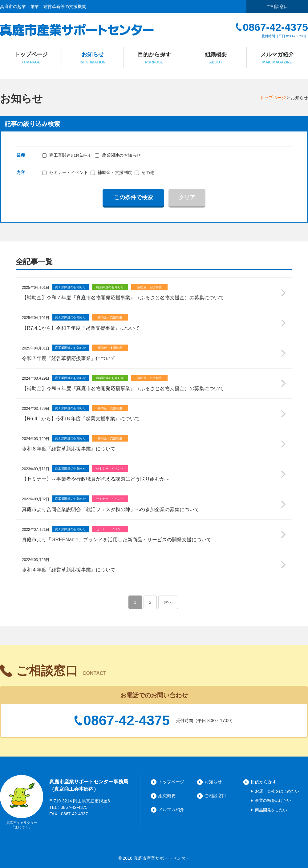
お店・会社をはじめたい (277, 791)
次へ (168, 602)
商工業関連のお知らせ (67, 155)
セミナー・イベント (65, 172)
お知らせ (213, 782)
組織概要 (167, 796)
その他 (145, 172)
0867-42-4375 (127, 721)
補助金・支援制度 (111, 172)
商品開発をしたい (271, 810)
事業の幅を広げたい (273, 800)
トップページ (273, 98)
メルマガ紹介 (171, 809)
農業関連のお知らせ (118, 155)
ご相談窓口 (277, 6)
